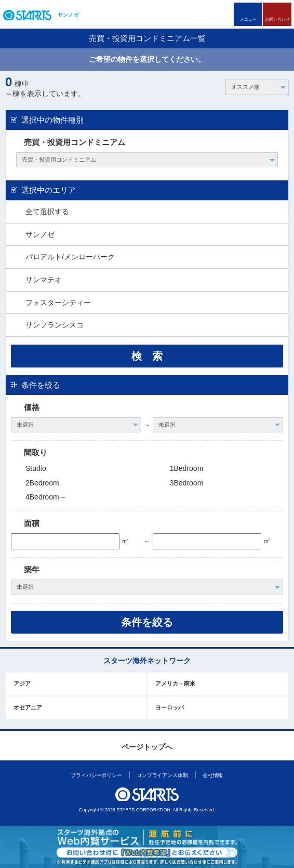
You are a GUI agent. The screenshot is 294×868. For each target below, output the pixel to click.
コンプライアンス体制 (162, 775)
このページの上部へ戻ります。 (147, 731)
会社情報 (213, 775)
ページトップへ (147, 747)
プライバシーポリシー (96, 775)
